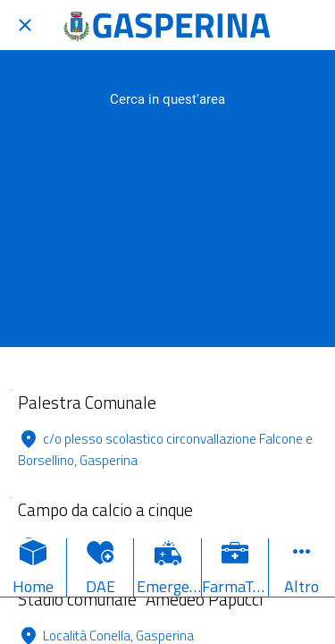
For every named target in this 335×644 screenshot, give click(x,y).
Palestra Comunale (87, 402)
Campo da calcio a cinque (105, 509)
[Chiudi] (25, 25)
